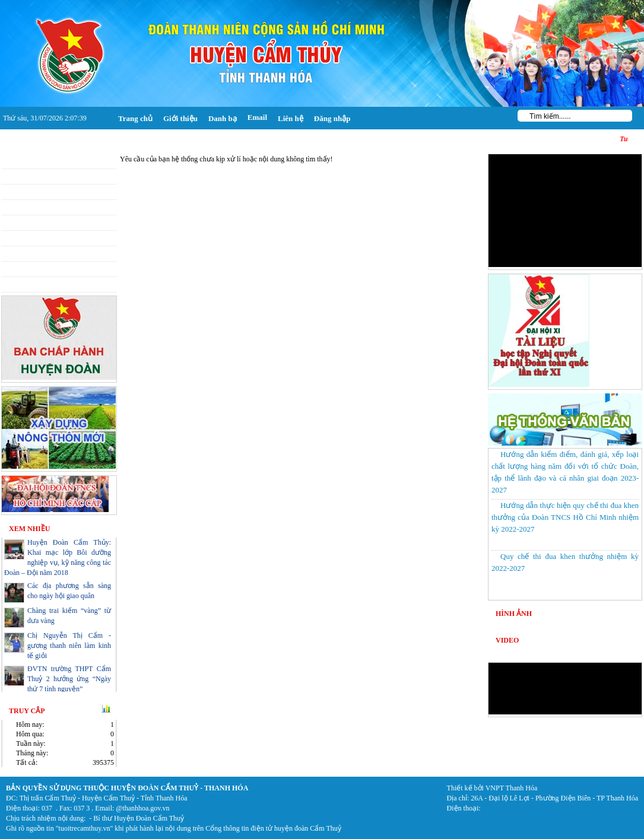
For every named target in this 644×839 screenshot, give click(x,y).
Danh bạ (223, 118)
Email (257, 117)
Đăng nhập (332, 118)
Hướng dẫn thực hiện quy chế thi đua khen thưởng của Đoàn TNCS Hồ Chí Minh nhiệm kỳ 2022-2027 (565, 517)
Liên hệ (291, 118)
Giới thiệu (180, 118)
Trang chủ (135, 118)
